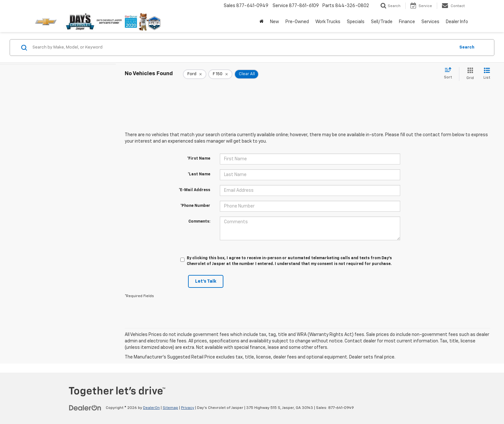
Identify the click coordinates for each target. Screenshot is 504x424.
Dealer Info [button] (457, 22)
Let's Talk (206, 281)
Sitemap (170, 408)
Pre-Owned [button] (297, 22)
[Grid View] (469, 74)
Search (467, 47)
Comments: (199, 222)
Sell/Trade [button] (382, 22)
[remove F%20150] (220, 74)
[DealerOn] (85, 408)
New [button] (274, 22)
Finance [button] (407, 22)
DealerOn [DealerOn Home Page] (151, 408)
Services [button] (430, 22)
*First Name (199, 159)
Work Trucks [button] (328, 22)
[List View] (487, 74)
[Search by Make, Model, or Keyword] (243, 48)
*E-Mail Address (194, 190)
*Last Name (199, 174)
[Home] (261, 22)
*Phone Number (195, 206)
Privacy (188, 408)
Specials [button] (356, 22)
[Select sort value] (450, 74)
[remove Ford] (195, 74)
